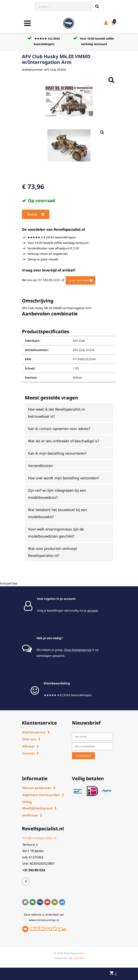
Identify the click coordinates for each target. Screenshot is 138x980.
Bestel (36, 214)
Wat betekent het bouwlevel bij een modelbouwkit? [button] (58, 513)
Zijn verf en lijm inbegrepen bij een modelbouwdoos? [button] (57, 494)
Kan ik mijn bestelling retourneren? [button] (57, 453)
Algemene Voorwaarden (41, 795)
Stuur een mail (81, 280)
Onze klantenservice (78, 650)
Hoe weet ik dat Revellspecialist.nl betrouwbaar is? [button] (56, 413)
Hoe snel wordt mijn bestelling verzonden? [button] (64, 478)
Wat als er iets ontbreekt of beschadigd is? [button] (64, 441)
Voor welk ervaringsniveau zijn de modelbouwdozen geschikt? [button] (56, 533)
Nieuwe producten (37, 788)
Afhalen (29, 746)
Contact (29, 753)
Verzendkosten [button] (40, 466)
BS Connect (77, 958)
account (93, 610)
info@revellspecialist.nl (39, 838)
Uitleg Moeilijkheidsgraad (37, 805)
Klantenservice (34, 732)
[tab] (69, 413)
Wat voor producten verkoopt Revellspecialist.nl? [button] (53, 552)
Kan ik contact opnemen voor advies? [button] (59, 429)
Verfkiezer (30, 815)
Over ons (29, 739)
